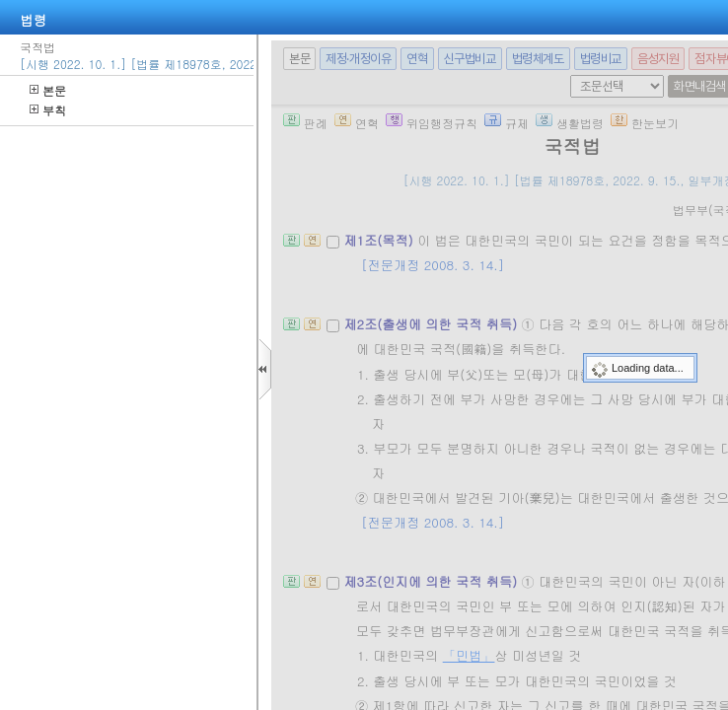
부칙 (48, 110)
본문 (48, 90)
